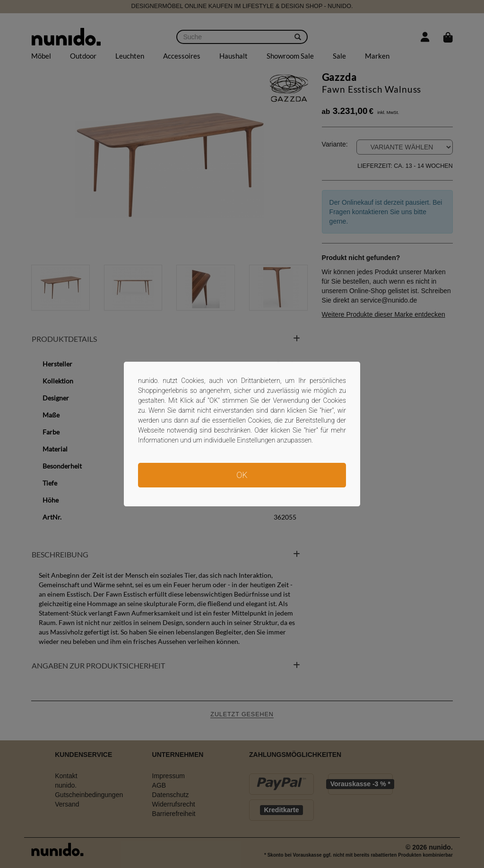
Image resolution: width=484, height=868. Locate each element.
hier (327, 410)
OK (242, 475)
